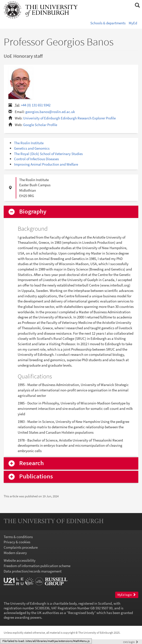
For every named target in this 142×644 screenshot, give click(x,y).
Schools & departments (108, 23)
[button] (137, 5)
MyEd (133, 23)
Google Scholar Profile (40, 125)
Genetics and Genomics (32, 148)
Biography (33, 212)
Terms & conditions (18, 537)
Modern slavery (15, 553)
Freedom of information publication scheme (37, 566)
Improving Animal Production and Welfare (46, 164)
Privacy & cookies (17, 542)
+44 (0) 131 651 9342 (36, 105)
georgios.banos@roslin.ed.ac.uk (50, 112)
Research (32, 463)
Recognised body (81, 613)
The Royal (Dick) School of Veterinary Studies (48, 154)
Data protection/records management (33, 571)
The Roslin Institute (29, 143)
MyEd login (127, 595)
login (131, 642)
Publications (36, 477)
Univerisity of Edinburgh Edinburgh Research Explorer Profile (69, 118)
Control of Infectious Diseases (36, 159)
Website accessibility (20, 560)
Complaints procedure (21, 547)
